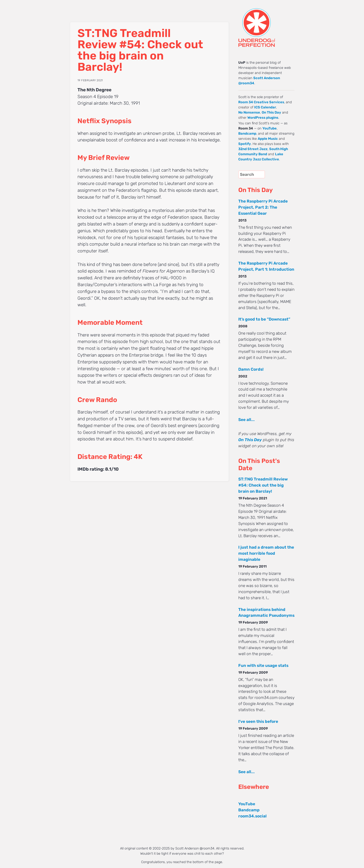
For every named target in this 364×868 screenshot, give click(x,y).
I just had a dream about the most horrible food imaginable (266, 553)
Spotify (245, 144)
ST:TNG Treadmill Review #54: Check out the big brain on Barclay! (263, 485)
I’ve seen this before (258, 721)
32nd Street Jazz (253, 149)
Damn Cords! (251, 369)
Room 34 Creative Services (261, 102)
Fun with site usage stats (263, 665)
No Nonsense (249, 112)
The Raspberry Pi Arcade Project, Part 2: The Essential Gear (263, 207)
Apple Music (268, 139)
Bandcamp (247, 133)
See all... (246, 420)
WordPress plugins (263, 118)
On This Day (271, 112)
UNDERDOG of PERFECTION (265, 23)
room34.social (252, 816)
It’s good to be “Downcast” (264, 319)
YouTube (270, 128)
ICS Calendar (265, 107)
